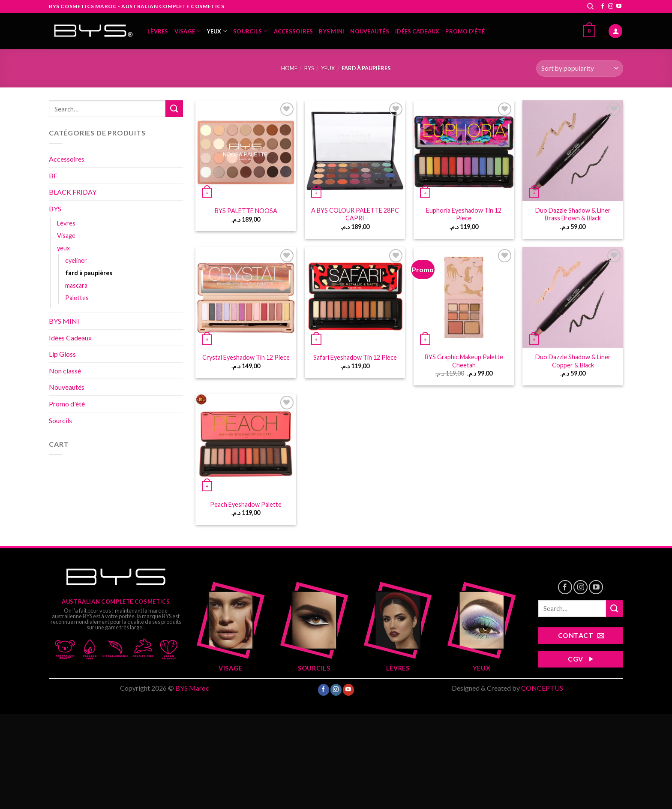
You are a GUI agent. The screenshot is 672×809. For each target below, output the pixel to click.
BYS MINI (331, 31)
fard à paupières (89, 273)
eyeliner (76, 260)
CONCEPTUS (542, 688)
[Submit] (174, 109)
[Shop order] (580, 68)
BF (53, 176)
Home (289, 68)
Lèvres (158, 31)
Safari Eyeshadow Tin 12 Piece (355, 357)
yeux (217, 31)
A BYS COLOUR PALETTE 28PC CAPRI (355, 214)
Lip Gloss (62, 354)
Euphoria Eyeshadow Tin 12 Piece (464, 214)
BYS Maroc (192, 688)
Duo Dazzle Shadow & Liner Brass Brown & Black (573, 214)
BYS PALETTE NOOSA (246, 211)
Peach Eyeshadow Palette (246, 504)
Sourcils (250, 31)
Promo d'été (67, 404)
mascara (76, 285)
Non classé (65, 371)
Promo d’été (465, 31)
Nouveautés (370, 31)
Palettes (77, 298)
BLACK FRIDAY (73, 192)
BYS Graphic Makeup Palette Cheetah (464, 361)
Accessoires (294, 31)
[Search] (590, 6)
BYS (309, 68)
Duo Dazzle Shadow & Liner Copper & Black (573, 361)
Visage (188, 31)
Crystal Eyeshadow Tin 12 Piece (246, 357)
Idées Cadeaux (417, 31)
